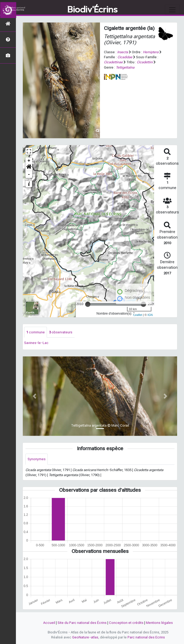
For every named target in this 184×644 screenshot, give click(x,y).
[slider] (88, 304)
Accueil (49, 623)
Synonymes (37, 459)
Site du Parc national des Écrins (82, 623)
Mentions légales (159, 623)
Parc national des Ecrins (146, 637)
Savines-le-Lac (36, 343)
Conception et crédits (126, 623)
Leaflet (138, 315)
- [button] (29, 175)
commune (36, 332)
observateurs (61, 332)
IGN (150, 315)
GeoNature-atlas (85, 637)
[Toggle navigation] (172, 10)
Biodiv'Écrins (92, 10)
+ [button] (29, 161)
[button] (29, 168)
